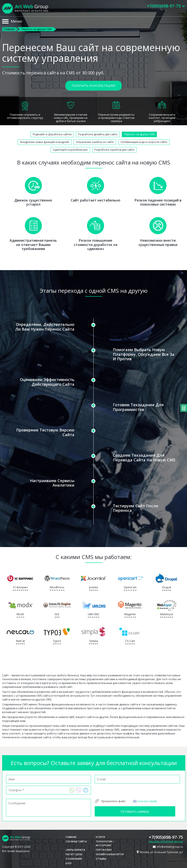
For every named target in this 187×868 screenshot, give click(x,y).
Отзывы (101, 859)
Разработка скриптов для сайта (114, 150)
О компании (74, 859)
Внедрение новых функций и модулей (45, 142)
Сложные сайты (76, 841)
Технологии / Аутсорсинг (105, 843)
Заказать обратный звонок (166, 841)
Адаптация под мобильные (70, 150)
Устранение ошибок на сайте (95, 142)
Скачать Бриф (145, 801)
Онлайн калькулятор (110, 854)
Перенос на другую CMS (139, 134)
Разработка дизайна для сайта (98, 134)
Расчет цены (74, 854)
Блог (69, 863)
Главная (9, 29)
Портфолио (104, 850)
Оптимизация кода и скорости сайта (144, 142)
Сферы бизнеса (75, 850)
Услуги (100, 837)
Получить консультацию (94, 86)
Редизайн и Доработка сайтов (52, 134)
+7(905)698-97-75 (166, 837)
